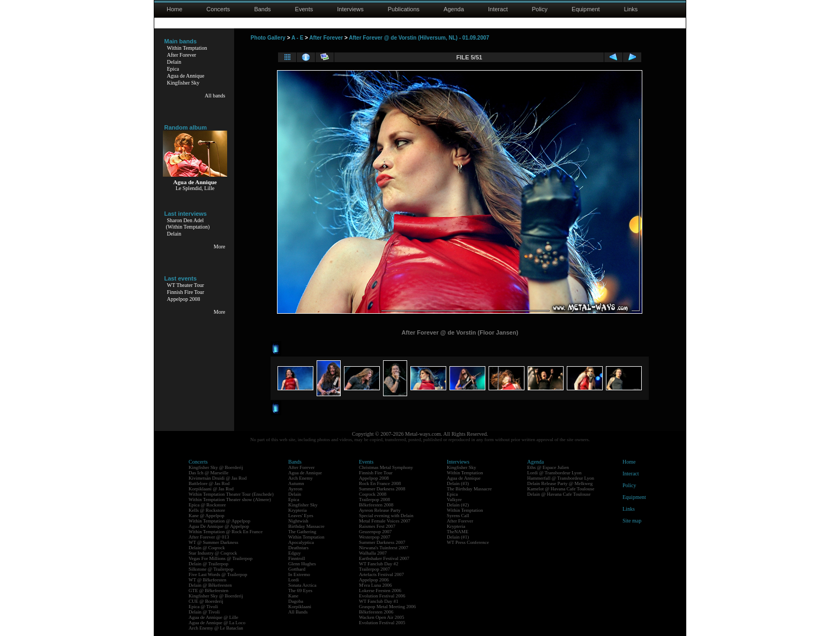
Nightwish (298, 521)
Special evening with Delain (386, 516)
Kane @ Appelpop (207, 516)
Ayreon (295, 489)
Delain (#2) (458, 505)
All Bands (298, 612)
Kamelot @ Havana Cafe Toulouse (561, 489)
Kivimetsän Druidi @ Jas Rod (217, 478)
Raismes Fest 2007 (377, 526)
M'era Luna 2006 (376, 585)
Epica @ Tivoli (203, 607)
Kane (293, 596)
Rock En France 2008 (380, 483)
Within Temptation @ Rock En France (226, 532)
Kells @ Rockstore (207, 510)
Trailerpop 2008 (374, 499)
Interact (498, 9)
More (220, 247)
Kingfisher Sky (183, 83)
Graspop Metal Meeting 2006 (387, 607)
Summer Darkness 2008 (382, 489)
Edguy (295, 553)
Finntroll (297, 558)
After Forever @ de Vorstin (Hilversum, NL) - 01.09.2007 (419, 38)
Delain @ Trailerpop (208, 564)
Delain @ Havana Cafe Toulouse (559, 494)
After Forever (182, 55)
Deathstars (298, 548)
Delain (174, 62)
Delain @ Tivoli (204, 612)
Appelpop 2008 (184, 299)
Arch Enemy (301, 478)
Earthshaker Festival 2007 (384, 558)
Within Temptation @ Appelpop (219, 521)
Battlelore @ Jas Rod (209, 483)
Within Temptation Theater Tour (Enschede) (231, 494)
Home (174, 9)
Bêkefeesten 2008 (376, 505)
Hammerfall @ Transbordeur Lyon (561, 478)
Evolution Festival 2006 (382, 596)
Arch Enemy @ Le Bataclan (216, 628)
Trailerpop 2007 (374, 569)
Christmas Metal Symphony (386, 467)
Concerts (218, 9)
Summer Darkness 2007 (382, 542)
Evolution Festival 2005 (382, 623)
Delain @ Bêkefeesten (210, 585)
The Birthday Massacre (469, 489)
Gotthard (297, 569)
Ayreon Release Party (380, 510)
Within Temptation (187, 48)
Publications (404, 9)
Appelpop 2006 (374, 580)
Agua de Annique (186, 76)
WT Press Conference (468, 542)
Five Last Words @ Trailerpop (218, 574)
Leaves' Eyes (301, 516)
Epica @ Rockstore (207, 505)
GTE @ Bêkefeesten (208, 590)
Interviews (350, 9)
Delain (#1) (458, 537)
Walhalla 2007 (373, 553)
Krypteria (297, 510)
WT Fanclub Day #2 (379, 564)
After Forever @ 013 (209, 537)
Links (631, 9)
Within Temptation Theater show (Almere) (230, 499)
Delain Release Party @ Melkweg (560, 483)
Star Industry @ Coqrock (213, 553)
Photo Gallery (268, 38)
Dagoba (296, 601)
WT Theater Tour (186, 285)
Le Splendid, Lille (195, 188)
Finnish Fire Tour (186, 292)
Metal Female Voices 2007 (385, 521)
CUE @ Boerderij (206, 601)
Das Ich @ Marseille (209, 473)
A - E (297, 38)
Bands (262, 9)
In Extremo (299, 574)
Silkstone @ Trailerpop (211, 569)
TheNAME (458, 532)
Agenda (454, 9)
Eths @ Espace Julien (548, 467)
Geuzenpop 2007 (375, 532)
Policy (540, 9)
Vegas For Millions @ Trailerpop (220, 558)
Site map (632, 521)
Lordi (294, 580)
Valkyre (454, 499)
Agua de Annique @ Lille (213, 617)
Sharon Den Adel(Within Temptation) (188, 224)
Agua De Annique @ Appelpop (219, 526)
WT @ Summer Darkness (213, 542)
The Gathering (302, 532)
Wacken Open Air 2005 (382, 617)
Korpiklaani (300, 607)
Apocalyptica (301, 542)
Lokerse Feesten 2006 (380, 590)
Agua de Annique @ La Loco (217, 623)
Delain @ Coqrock (207, 548)
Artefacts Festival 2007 (381, 574)
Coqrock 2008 (373, 494)
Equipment (586, 9)
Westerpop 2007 (375, 537)
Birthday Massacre (306, 526)
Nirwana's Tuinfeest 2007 (384, 548)
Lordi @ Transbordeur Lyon (554, 473)
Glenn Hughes (302, 564)
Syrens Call (458, 516)
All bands (215, 96)
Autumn (296, 483)
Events (304, 9)
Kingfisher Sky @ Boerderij (216, 467)
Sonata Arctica (302, 585)
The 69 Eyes (300, 590)
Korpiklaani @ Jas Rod (211, 489)
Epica (173, 69)
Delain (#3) (458, 483)
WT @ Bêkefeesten (208, 580)
